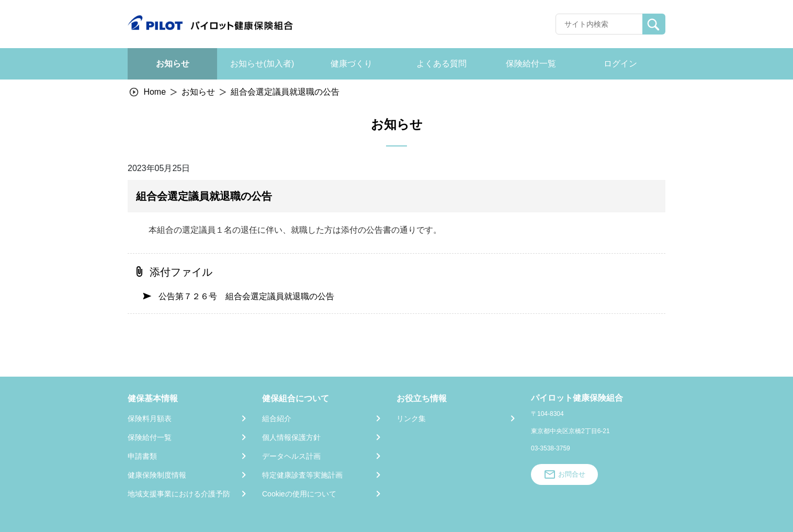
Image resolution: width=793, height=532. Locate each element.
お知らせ (198, 92)
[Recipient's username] (599, 24)
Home (155, 92)
